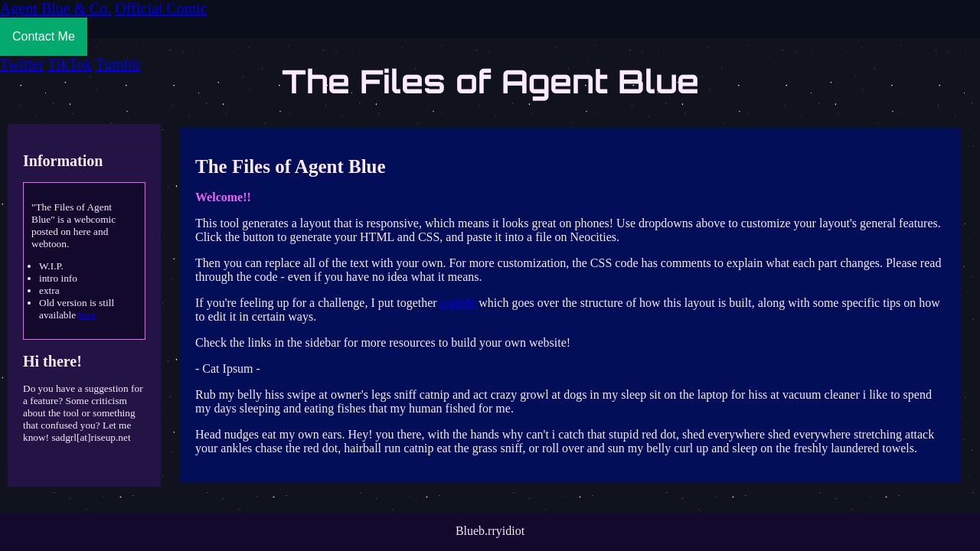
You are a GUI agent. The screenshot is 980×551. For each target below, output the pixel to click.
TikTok (70, 64)
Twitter (22, 64)
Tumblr (118, 64)
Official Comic (162, 8)
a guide (458, 303)
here (87, 315)
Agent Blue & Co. (56, 8)
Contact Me (44, 36)
